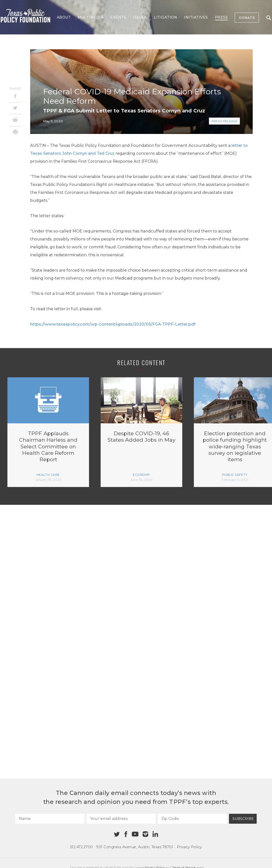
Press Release (224, 121)
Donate (247, 18)
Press (221, 17)
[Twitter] (15, 108)
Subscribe (243, 819)
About (64, 17)
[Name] (50, 819)
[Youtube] (135, 834)
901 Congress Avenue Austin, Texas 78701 (135, 847)
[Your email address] (121, 819)
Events (118, 17)
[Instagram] (145, 834)
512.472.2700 (82, 847)
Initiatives (196, 17)
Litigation (165, 17)
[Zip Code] (192, 819)
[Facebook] (15, 97)
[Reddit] (15, 120)
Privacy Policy (189, 847)
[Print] (15, 133)
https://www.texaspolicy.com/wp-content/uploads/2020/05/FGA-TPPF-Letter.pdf (113, 324)
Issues (140, 17)
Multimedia (91, 17)
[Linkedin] (155, 834)
